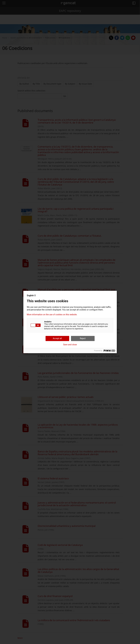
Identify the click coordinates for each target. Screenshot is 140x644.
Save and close (70, 345)
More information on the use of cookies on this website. (52, 315)
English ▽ (31, 295)
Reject (83, 338)
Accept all (57, 338)
